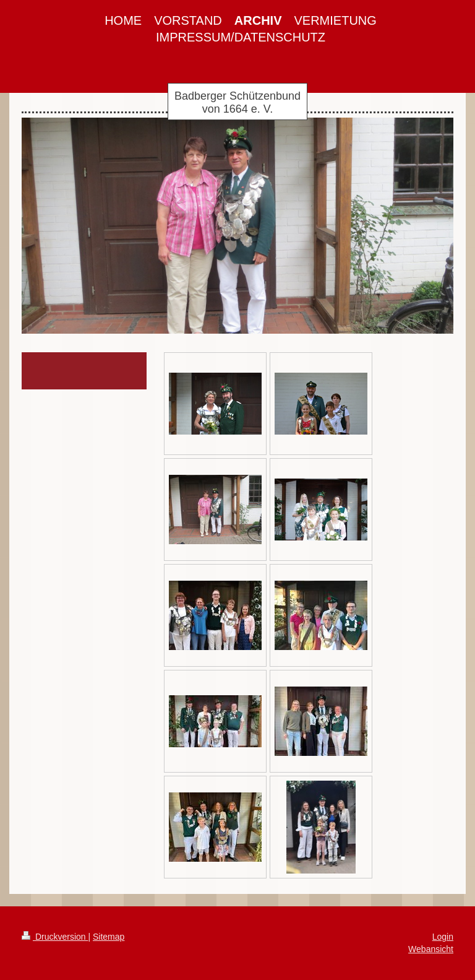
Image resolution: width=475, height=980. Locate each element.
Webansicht (431, 949)
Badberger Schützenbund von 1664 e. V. (237, 102)
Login (443, 937)
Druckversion (55, 937)
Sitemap (109, 937)
